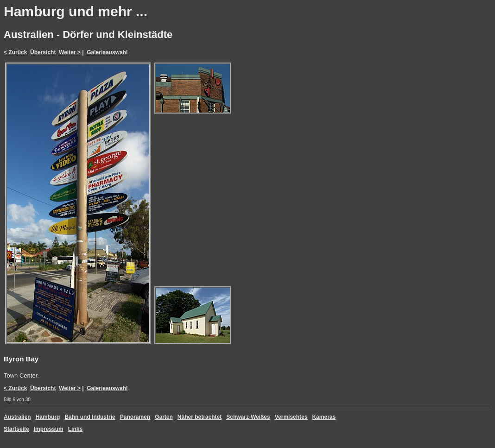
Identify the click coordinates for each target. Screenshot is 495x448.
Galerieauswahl (107, 52)
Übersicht (43, 52)
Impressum (49, 429)
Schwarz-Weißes (248, 417)
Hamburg (48, 417)
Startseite (16, 429)
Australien (17, 417)
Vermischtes (291, 417)
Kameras (324, 417)
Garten (164, 417)
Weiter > (70, 52)
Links (75, 429)
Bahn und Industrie (90, 417)
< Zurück (15, 52)
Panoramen (135, 417)
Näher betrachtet (200, 417)
